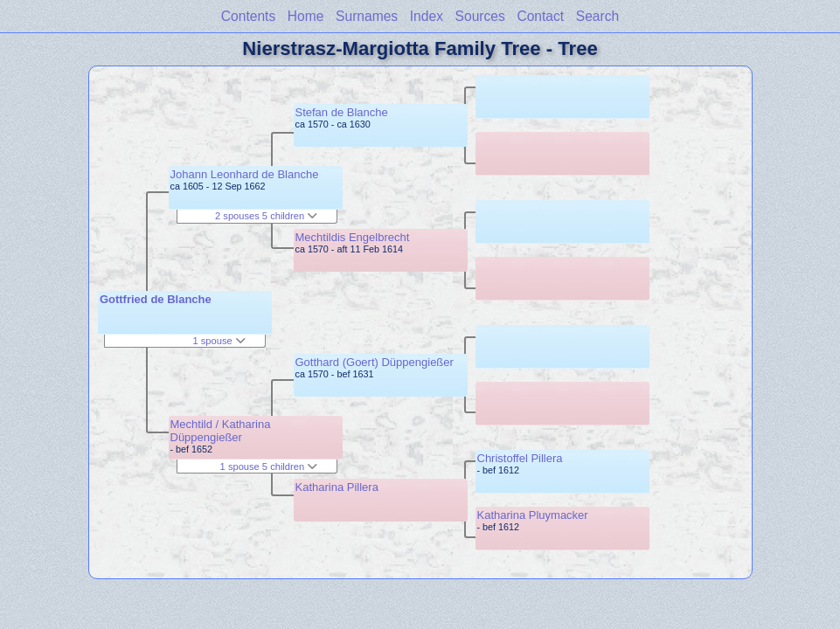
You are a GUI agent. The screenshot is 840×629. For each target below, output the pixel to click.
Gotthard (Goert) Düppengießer (375, 362)
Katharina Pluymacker (533, 515)
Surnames (367, 16)
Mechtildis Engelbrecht (353, 237)
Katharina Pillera (337, 487)
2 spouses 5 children (266, 216)
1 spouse (219, 341)
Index (427, 16)
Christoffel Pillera (520, 458)
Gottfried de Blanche (156, 299)
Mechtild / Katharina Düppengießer (221, 431)
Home (306, 16)
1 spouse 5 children (269, 467)
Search (597, 16)
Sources (480, 16)
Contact (540, 16)
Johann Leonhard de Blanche (245, 174)
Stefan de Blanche (342, 112)
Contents (248, 16)
